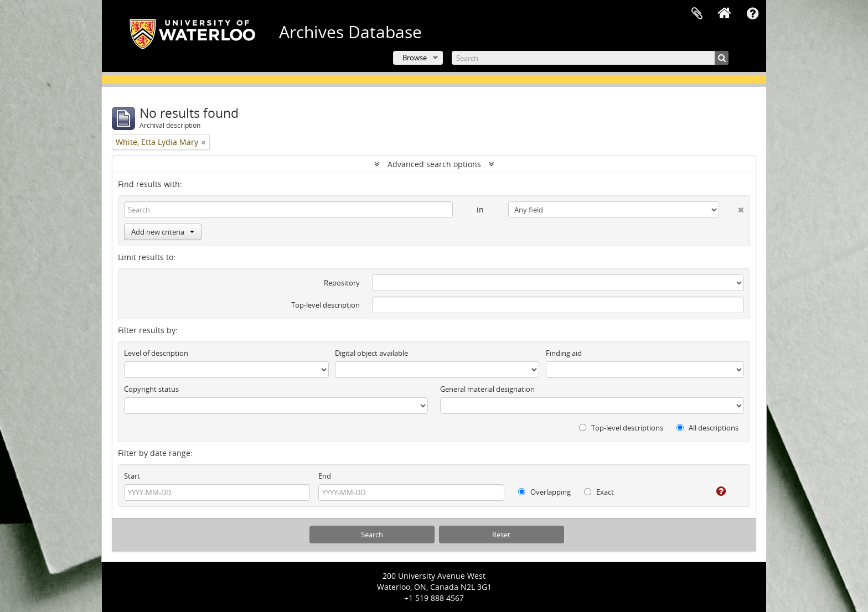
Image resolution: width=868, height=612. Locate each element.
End (325, 476)
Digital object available (371, 353)
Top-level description (325, 305)
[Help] (713, 491)
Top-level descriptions (621, 428)
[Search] (590, 58)
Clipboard (697, 14)
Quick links (752, 14)
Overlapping (544, 492)
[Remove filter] (204, 142)
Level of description (156, 353)
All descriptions (707, 428)
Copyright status (151, 389)
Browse (415, 58)
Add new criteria (163, 232)
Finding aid (564, 353)
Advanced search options (434, 164)
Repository (342, 283)
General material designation (487, 389)
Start (132, 476)
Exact (599, 492)
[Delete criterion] (732, 208)
